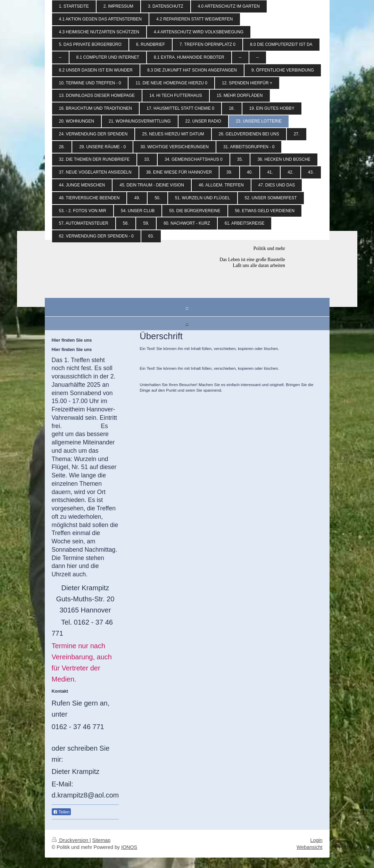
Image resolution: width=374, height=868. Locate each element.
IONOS (129, 847)
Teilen (61, 812)
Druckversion (71, 840)
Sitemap (101, 840)
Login (317, 840)
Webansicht (309, 847)
